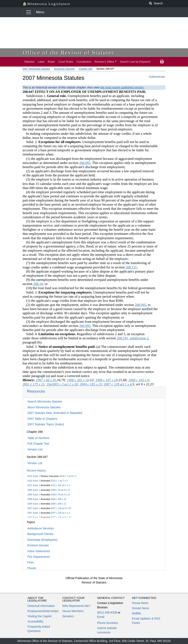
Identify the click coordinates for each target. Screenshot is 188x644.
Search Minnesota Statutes (45, 401)
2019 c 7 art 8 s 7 (68, 476)
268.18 (38, 284)
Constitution (84, 62)
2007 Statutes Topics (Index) (46, 424)
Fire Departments (39, 557)
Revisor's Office (104, 62)
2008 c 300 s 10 (58, 499)
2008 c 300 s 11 (58, 504)
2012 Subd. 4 (34, 485)
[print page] (162, 62)
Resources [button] (36, 391)
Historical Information (41, 606)
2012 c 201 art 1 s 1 (60, 485)
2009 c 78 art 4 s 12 (60, 495)
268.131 (131, 267)
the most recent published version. (122, 87)
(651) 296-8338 (107, 612)
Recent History (36, 471)
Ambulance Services (41, 528)
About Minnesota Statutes (44, 407)
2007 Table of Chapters (42, 419)
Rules (51, 62)
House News (140, 603)
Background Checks (40, 534)
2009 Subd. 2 (34, 495)
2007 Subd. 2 (34, 513)
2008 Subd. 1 (34, 499)
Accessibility (35, 621)
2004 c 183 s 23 (91, 384)
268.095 (85, 163)
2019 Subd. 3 (34, 481)
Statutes (29, 62)
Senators (68, 616)
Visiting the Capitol (40, 616)
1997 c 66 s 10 (46, 380)
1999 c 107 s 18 (106, 380)
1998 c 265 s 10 (78, 380)
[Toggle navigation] (29, 12)
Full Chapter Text (38, 444)
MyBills (136, 613)
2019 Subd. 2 (34, 476)
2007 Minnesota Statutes (36, 69)
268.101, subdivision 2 (133, 338)
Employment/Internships (43, 611)
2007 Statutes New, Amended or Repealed (55, 413)
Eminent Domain (38, 545)
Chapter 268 (86, 69)
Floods (32, 568)
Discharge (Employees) (42, 540)
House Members (73, 611)
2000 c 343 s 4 (139, 380)
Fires (31, 562)
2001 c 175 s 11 (33, 384)
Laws (41, 62)
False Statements (39, 551)
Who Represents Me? (76, 606)
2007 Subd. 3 (34, 517)
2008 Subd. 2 (34, 504)
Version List (35, 449)
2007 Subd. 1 (34, 508)
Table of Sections (38, 438)
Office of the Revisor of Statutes (69, 53)
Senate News (140, 608)
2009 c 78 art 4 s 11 (60, 490)
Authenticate (157, 77)
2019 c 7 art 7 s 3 (59, 481)
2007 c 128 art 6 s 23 (61, 517)
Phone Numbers (108, 623)
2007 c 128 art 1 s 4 (60, 513)
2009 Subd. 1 (34, 490)
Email (101, 617)
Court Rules (66, 62)
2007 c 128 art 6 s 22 (61, 508)
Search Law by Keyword (135, 62)
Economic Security (64, 69)
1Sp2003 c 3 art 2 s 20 (62, 384)
